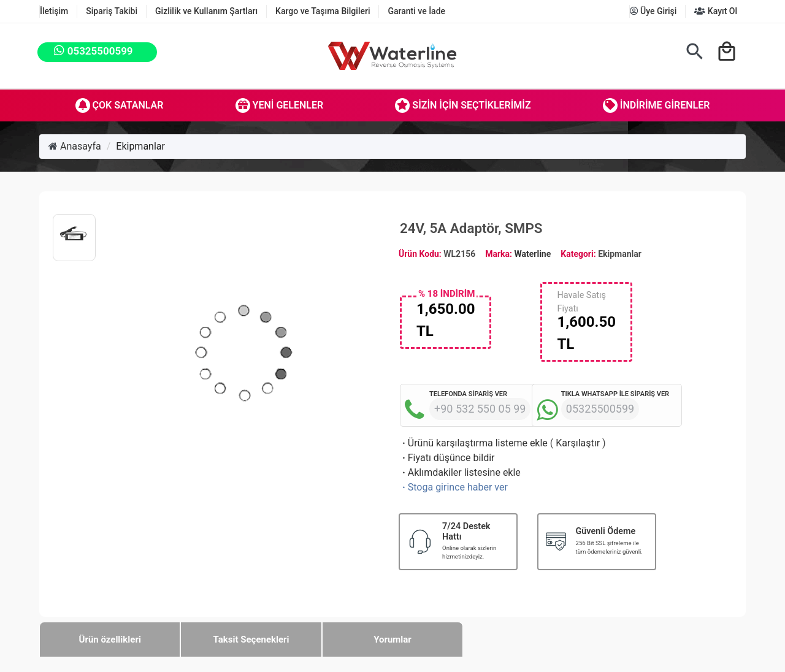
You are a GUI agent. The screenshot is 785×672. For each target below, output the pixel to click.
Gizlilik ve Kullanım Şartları (206, 11)
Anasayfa (75, 146)
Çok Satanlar (120, 105)
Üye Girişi (653, 11)
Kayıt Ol (716, 11)
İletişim (54, 11)
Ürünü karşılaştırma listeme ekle (474, 443)
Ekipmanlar (140, 146)
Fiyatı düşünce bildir (447, 458)
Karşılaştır (578, 443)
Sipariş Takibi (112, 11)
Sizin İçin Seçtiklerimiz (463, 105)
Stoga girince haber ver (454, 487)
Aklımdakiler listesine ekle (460, 472)
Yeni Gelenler (280, 105)
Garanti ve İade (416, 11)
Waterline (533, 254)
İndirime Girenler (657, 105)
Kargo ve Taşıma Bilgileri (323, 11)
